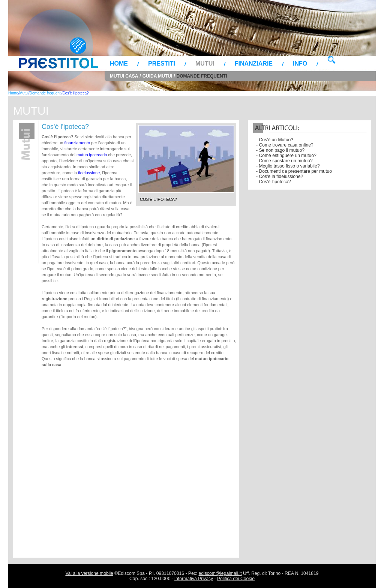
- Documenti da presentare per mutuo (294, 171)
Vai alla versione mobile (89, 573)
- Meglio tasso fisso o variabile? (288, 166)
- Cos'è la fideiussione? (280, 177)
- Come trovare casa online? (285, 145)
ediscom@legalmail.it (220, 573)
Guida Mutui (157, 76)
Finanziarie (254, 64)
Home (119, 64)
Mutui (205, 64)
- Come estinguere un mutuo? (286, 156)
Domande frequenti (202, 76)
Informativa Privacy (194, 579)
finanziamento (78, 143)
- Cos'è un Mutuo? (275, 140)
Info (300, 64)
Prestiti (162, 64)
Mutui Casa (124, 76)
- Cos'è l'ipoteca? (273, 182)
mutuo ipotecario (92, 155)
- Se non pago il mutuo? (280, 150)
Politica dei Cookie (236, 579)
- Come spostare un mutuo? (284, 161)
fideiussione (89, 173)
